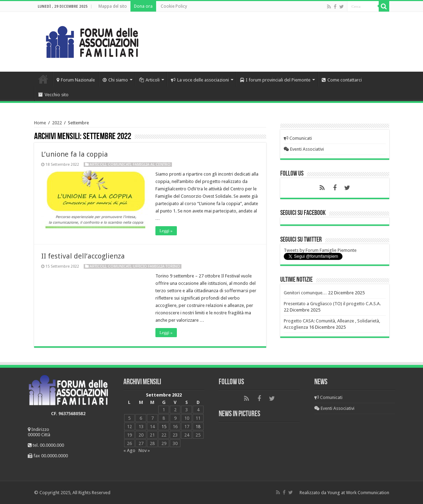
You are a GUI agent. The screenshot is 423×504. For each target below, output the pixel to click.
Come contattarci (342, 80)
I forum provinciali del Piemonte (275, 80)
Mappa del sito (113, 6)
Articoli (149, 80)
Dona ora (143, 6)
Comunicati (119, 165)
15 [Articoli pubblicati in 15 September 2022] (164, 427)
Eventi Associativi (304, 149)
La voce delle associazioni (200, 80)
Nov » (144, 450)
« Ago (129, 450)
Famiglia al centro (152, 165)
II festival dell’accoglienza (83, 256)
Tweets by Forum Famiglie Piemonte (320, 250)
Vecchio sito (53, 95)
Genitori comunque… (305, 293)
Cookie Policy (174, 6)
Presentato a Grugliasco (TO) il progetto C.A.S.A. (332, 304)
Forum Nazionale (76, 80)
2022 (57, 123)
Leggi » (166, 231)
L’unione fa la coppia (75, 154)
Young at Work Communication (358, 493)
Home (43, 79)
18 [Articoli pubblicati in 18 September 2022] (198, 427)
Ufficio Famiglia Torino (156, 266)
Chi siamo (115, 80)
